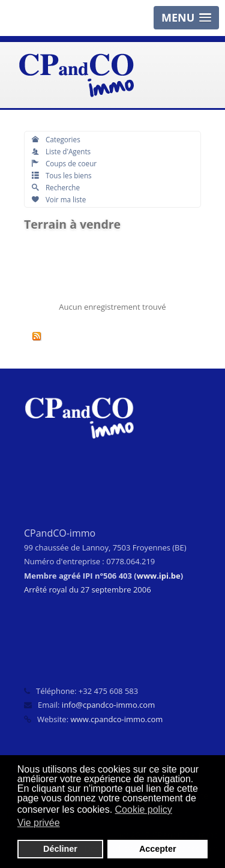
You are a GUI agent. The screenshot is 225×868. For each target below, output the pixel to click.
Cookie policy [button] (144, 809)
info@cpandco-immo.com (108, 705)
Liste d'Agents (61, 151)
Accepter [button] (158, 849)
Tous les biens (62, 175)
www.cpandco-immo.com (116, 719)
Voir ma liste (59, 199)
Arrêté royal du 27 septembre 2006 (88, 589)
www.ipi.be (159, 576)
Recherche (56, 187)
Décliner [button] (60, 849)
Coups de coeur (64, 163)
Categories (56, 139)
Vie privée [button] (39, 823)
